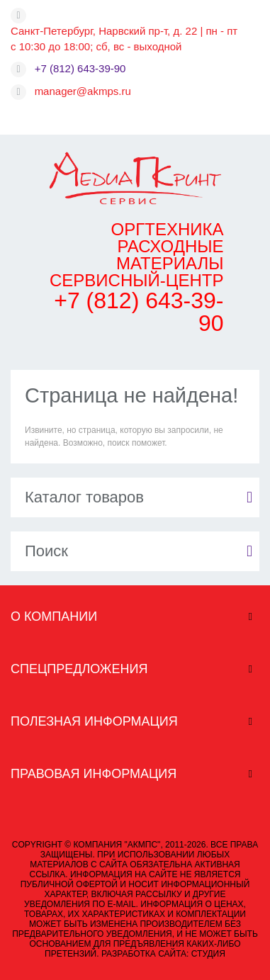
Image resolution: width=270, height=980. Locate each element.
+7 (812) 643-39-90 (80, 68)
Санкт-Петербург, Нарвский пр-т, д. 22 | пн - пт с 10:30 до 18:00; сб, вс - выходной (124, 39)
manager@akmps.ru (83, 91)
